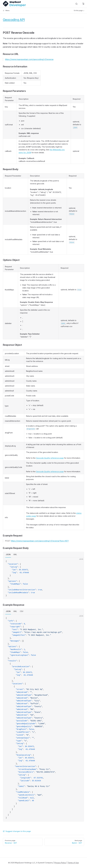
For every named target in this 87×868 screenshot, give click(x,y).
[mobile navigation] (83, 4)
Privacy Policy (60, 863)
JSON (8, 554)
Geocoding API (14, 20)
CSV (22, 611)
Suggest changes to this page (17, 831)
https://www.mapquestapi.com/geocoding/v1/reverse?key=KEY (40, 541)
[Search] (76, 4)
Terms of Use (73, 863)
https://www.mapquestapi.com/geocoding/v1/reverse (29, 59)
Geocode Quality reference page (50, 458)
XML (15, 554)
